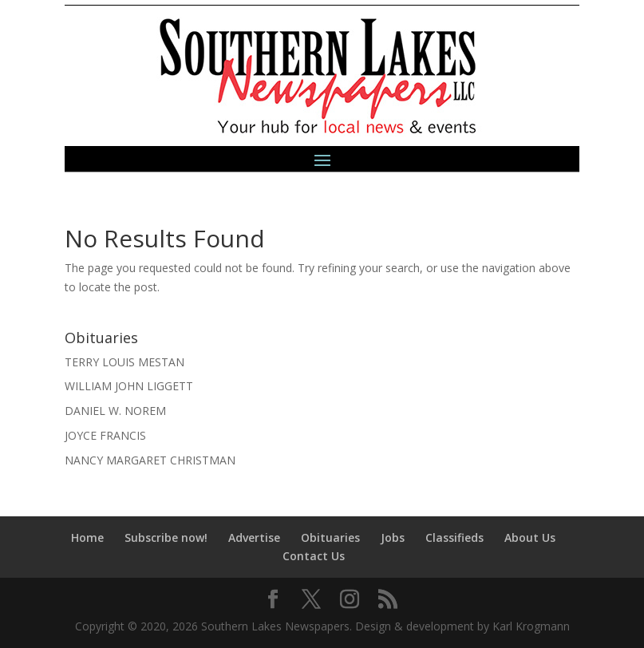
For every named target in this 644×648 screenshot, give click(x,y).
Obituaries (330, 537)
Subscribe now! (166, 537)
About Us (530, 537)
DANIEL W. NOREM (115, 411)
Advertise (254, 537)
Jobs (393, 537)
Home (87, 537)
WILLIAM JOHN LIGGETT (129, 386)
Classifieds (454, 537)
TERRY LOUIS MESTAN (124, 362)
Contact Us (314, 556)
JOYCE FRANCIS (105, 435)
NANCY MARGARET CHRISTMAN (150, 460)
